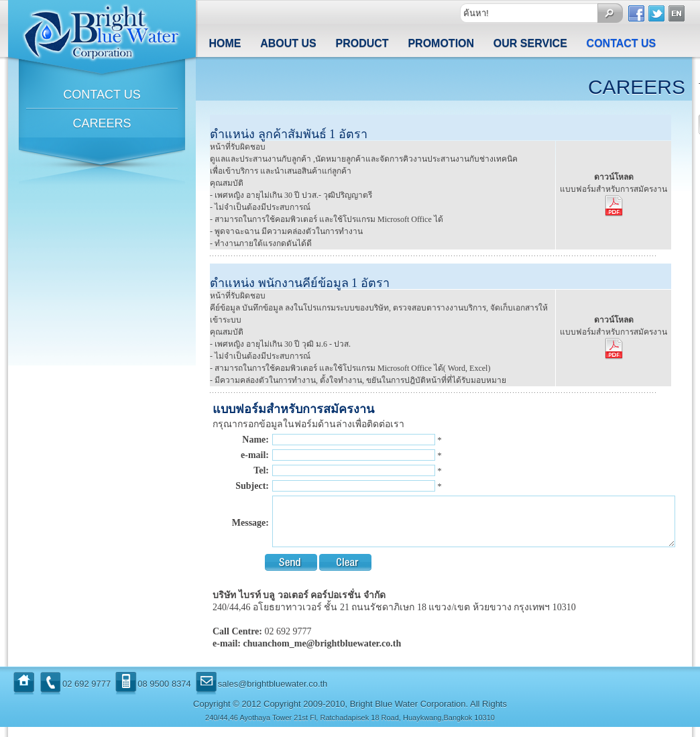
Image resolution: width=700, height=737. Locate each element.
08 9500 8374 (164, 694)
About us (288, 43)
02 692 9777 (86, 694)
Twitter (657, 14)
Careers (102, 123)
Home (225, 43)
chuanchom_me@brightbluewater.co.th (322, 654)
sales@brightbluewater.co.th (273, 694)
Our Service (530, 43)
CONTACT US (102, 95)
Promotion (441, 43)
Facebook (637, 14)
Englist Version (677, 14)
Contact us (622, 43)
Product (362, 43)
